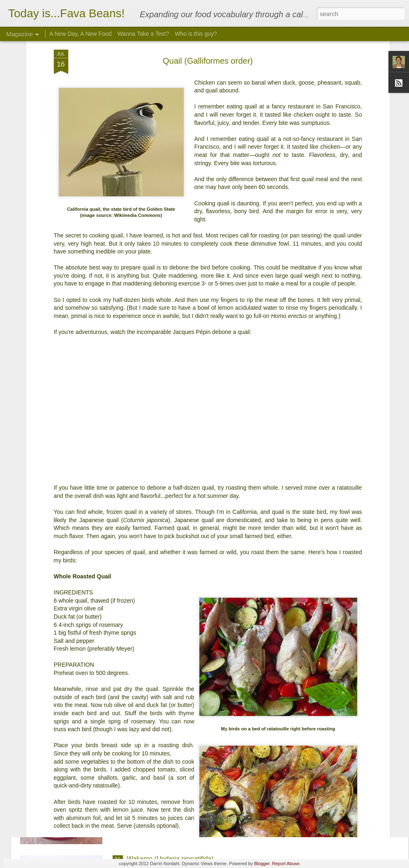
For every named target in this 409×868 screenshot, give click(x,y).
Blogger (262, 863)
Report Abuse (286, 863)
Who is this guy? (196, 34)
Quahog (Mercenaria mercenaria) (176, 672)
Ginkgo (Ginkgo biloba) (161, 766)
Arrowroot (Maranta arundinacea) (176, 579)
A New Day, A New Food (80, 34)
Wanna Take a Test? (143, 34)
